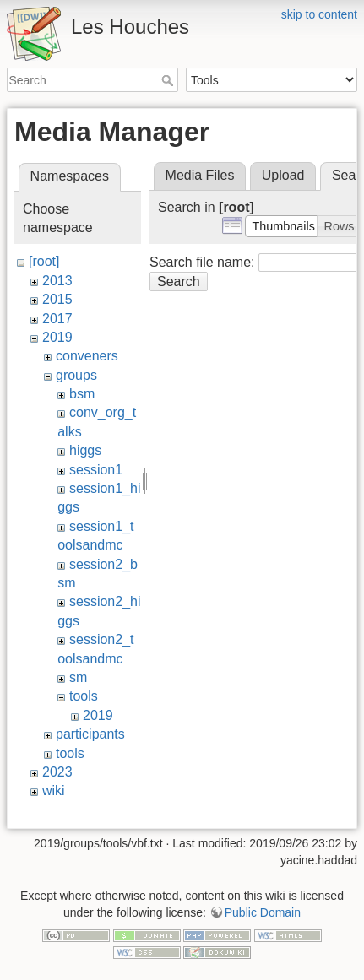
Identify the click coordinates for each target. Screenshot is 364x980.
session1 (96, 470)
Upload (283, 175)
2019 (57, 337)
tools (84, 696)
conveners (87, 356)
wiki (54, 790)
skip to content (319, 14)
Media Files (200, 175)
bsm (82, 394)
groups (76, 375)
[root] (44, 261)
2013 (57, 281)
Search (169, 80)
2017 (57, 319)
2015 (57, 299)
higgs (85, 450)
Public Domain (263, 912)
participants (90, 734)
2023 (57, 772)
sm (78, 677)
